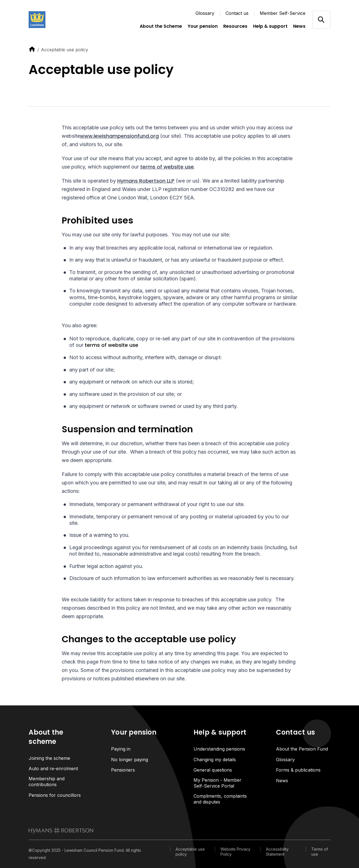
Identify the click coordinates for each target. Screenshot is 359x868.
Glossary (205, 13)
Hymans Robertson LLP (146, 181)
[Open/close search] (321, 19)
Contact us (237, 13)
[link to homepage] (61, 830)
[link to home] (32, 49)
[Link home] (57, 20)
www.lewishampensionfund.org (119, 137)
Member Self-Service (283, 13)
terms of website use (167, 167)
